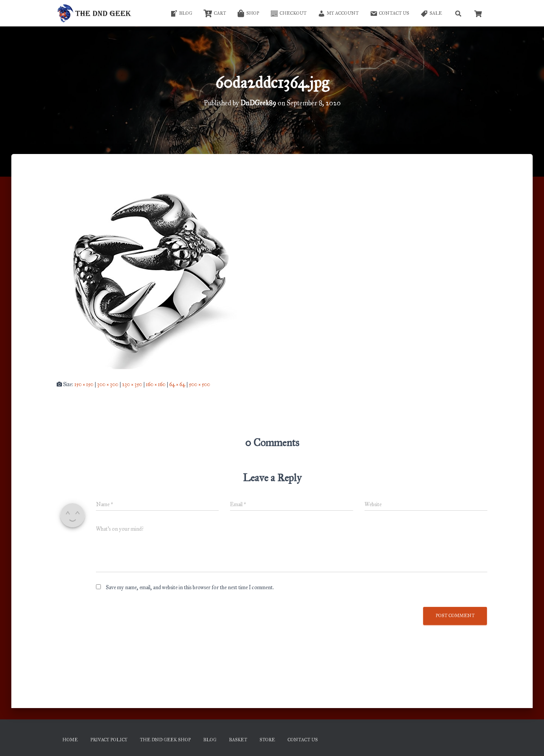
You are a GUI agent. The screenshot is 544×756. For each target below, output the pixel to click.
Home (70, 740)
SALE (431, 14)
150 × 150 (84, 384)
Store (267, 740)
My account (338, 14)
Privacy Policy (109, 740)
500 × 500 (199, 384)
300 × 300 (108, 384)
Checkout (288, 14)
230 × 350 (132, 384)
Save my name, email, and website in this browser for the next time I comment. (190, 587)
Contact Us (389, 14)
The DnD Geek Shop (165, 740)
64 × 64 (177, 384)
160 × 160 (156, 384)
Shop (248, 14)
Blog (181, 14)
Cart (215, 14)
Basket (238, 740)
